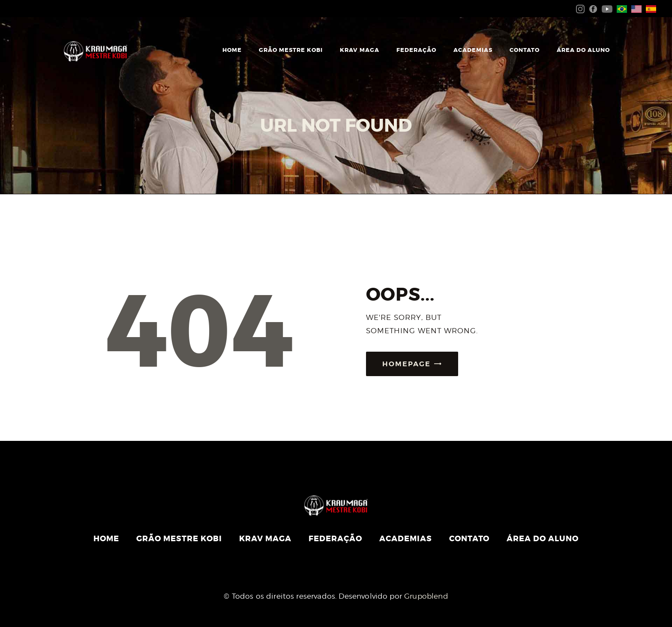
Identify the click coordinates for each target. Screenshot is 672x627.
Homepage (406, 364)
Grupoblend (426, 596)
